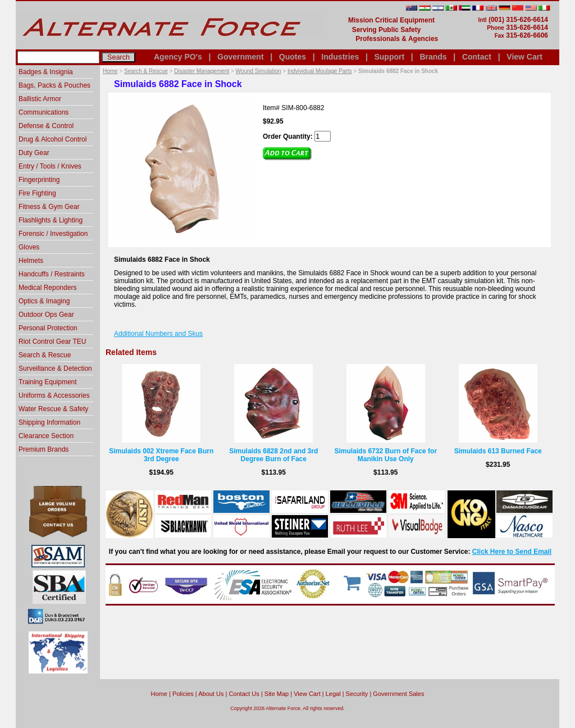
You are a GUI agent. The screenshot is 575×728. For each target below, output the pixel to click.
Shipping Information (49, 422)
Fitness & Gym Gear (49, 207)
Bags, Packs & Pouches (54, 85)
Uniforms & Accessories (54, 395)
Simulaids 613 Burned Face (498, 451)
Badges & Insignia (46, 72)
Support (389, 57)
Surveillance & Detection (55, 368)
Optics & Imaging (44, 301)
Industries (340, 57)
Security (357, 694)
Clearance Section (46, 436)
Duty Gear (34, 153)
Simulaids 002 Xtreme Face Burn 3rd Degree (161, 455)
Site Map (277, 694)
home (159, 694)
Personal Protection (48, 328)
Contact (477, 57)
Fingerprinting (39, 180)
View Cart (524, 57)
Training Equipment (48, 382)
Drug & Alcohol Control (53, 139)
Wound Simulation (259, 71)
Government (240, 57)
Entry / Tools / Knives (50, 166)
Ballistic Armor (40, 99)
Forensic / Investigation (53, 234)
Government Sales (398, 694)
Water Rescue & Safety (53, 409)
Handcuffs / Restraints (52, 274)
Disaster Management (202, 71)
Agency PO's (178, 57)
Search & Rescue (146, 71)
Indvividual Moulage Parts (320, 71)
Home (110, 71)
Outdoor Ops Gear (46, 315)
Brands (433, 57)
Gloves (29, 247)
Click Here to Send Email (512, 552)
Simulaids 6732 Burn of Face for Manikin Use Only (385, 455)
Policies (183, 694)
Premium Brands (44, 449)
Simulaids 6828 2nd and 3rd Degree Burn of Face (273, 455)
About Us (211, 694)
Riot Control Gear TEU (53, 342)
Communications (44, 112)
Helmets (31, 261)
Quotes (293, 57)
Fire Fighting (37, 193)
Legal (333, 694)
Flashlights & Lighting (51, 220)
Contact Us (244, 694)
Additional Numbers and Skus (158, 334)
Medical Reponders (47, 288)
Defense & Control (46, 126)
